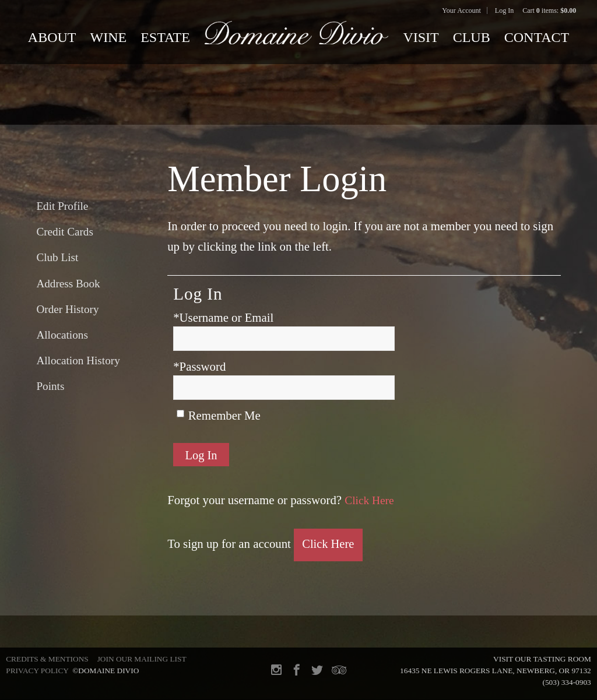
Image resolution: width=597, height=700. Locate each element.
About (52, 37)
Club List (57, 257)
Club (472, 37)
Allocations (62, 335)
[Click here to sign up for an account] (329, 546)
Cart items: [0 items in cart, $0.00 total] (549, 10)
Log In (504, 10)
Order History (67, 309)
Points (50, 386)
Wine (109, 37)
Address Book (68, 284)
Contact (537, 37)
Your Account (461, 10)
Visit (421, 37)
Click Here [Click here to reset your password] (371, 502)
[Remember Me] (180, 414)
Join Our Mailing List (142, 659)
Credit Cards (65, 232)
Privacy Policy (37, 671)
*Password (199, 366)
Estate (165, 37)
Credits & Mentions (47, 659)
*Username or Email (223, 317)
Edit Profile (62, 206)
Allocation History (78, 360)
